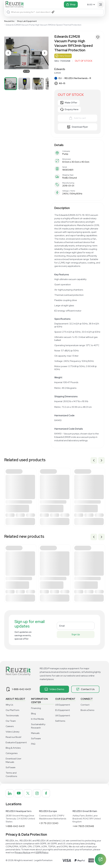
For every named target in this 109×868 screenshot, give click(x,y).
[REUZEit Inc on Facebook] (46, 793)
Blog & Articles (13, 748)
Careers (10, 726)
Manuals (35, 733)
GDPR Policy (42, 852)
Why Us (9, 705)
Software (11, 767)
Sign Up (76, 634)
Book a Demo (87, 710)
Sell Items (60, 721)
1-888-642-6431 (21, 689)
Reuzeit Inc (9, 21)
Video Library (12, 732)
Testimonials (12, 716)
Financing (36, 708)
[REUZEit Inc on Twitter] (28, 793)
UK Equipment (63, 716)
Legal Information (43, 860)
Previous (94, 460)
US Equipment (63, 705)
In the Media (37, 719)
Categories (12, 753)
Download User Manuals (13, 760)
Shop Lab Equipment (27, 21)
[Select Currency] (91, 5)
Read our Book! (13, 737)
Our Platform (12, 710)
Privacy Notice (23, 852)
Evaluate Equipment (16, 742)
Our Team (11, 721)
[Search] (8, 12)
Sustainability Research (38, 726)
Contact (85, 705)
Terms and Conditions (11, 774)
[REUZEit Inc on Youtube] (19, 793)
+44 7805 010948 (83, 826)
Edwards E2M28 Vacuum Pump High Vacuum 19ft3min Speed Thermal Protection (44, 25)
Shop (71, 5)
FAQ (33, 744)
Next (101, 460)
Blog (33, 714)
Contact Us (85, 689)
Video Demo (54, 689)
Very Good (65, 56)
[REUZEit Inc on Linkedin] (10, 793)
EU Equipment (63, 710)
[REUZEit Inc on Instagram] (37, 793)
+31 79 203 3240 (49, 823)
